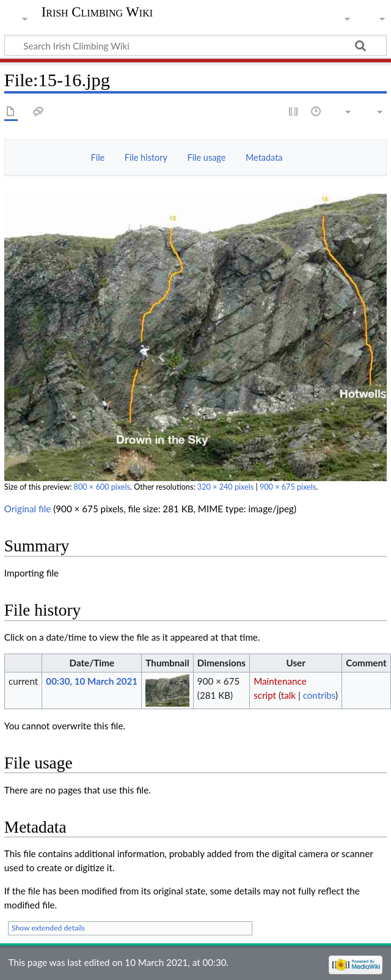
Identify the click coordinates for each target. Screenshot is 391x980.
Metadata (264, 157)
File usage (207, 157)
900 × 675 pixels (288, 487)
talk (288, 695)
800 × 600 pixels (102, 487)
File (98, 157)
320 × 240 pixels (225, 487)
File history (146, 157)
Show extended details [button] (48, 928)
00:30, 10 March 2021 (92, 681)
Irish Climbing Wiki (97, 12)
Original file (28, 509)
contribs (319, 695)
